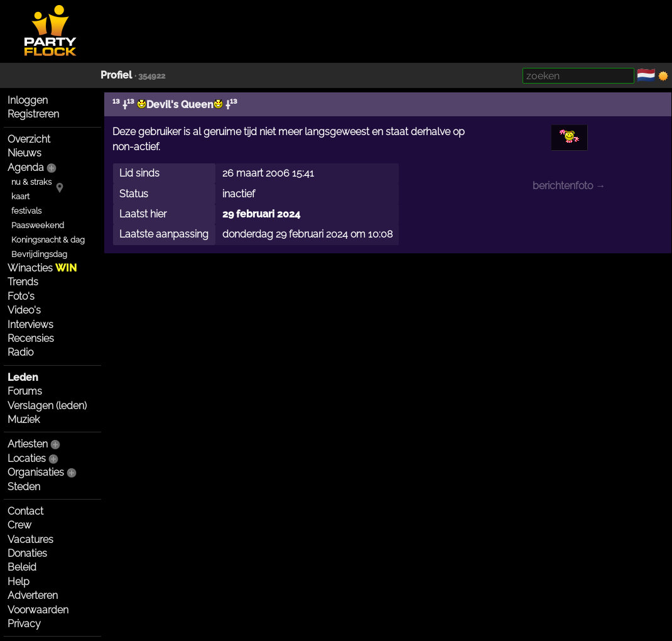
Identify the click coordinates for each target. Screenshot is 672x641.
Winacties (42, 268)
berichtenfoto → (569, 186)
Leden (23, 377)
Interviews (30, 325)
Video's (24, 310)
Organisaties (36, 472)
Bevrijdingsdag (39, 254)
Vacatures (30, 540)
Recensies (31, 338)
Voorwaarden (38, 610)
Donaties (27, 553)
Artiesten (28, 444)
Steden (24, 487)
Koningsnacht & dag (48, 240)
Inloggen (28, 100)
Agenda (26, 167)
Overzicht (29, 139)
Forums (25, 391)
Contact (25, 511)
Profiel (116, 75)
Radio (20, 352)
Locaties (27, 458)
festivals (26, 211)
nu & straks (31, 182)
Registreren (33, 114)
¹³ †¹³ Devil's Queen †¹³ (175, 105)
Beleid (22, 567)
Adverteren (33, 595)
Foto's (21, 296)
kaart (20, 196)
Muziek (24, 419)
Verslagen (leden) (47, 406)
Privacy (24, 624)
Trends (23, 282)
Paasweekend (38, 225)
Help (19, 582)
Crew (19, 525)
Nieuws (24, 153)
